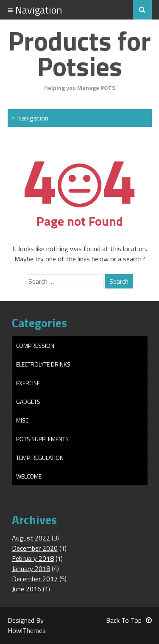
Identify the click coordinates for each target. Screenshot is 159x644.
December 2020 (35, 548)
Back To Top (129, 620)
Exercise (28, 383)
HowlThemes (27, 630)
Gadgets (28, 402)
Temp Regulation (40, 458)
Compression (35, 346)
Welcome (29, 476)
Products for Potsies (79, 53)
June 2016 (26, 589)
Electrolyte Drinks (43, 364)
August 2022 (31, 538)
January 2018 (31, 568)
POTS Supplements (42, 439)
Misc (22, 420)
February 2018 (33, 558)
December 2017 (35, 579)
